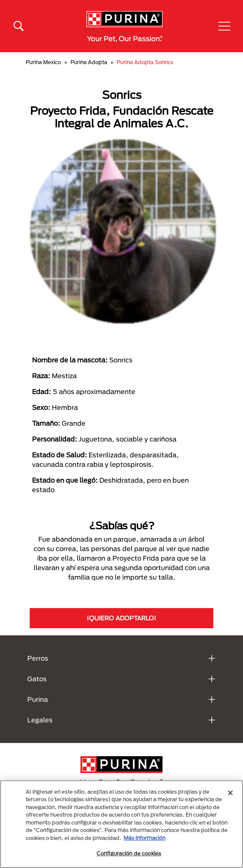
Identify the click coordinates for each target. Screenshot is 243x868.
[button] (224, 26)
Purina (38, 699)
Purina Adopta (89, 62)
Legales (40, 720)
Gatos (37, 679)
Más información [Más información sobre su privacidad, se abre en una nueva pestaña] (144, 838)
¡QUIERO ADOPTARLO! (121, 618)
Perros (38, 658)
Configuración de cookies (129, 853)
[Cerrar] (230, 793)
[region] (121, 824)
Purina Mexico (43, 62)
